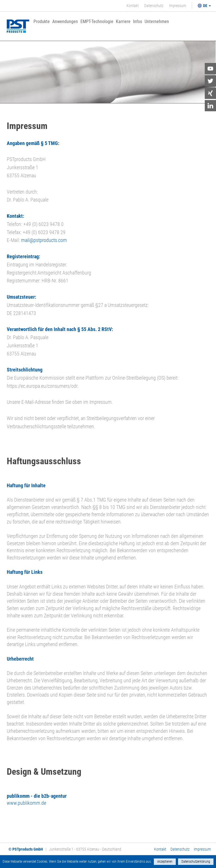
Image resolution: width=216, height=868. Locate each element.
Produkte (42, 22)
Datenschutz (154, 6)
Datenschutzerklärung (196, 862)
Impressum (178, 6)
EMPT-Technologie (97, 22)
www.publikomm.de (26, 803)
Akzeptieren (165, 862)
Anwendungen (65, 22)
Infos (138, 22)
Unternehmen (157, 22)
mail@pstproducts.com (44, 240)
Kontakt (133, 6)
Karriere (123, 22)
